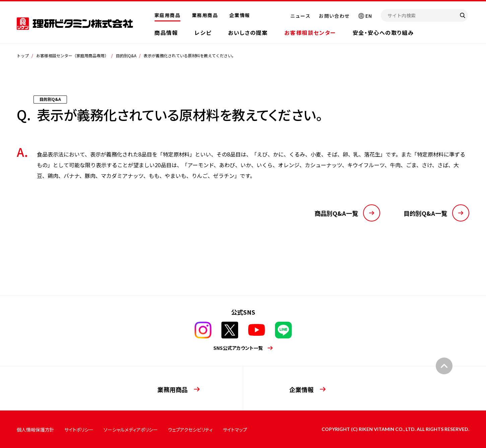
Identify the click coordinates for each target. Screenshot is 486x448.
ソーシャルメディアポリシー (131, 430)
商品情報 (166, 33)
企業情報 (240, 15)
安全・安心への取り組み (383, 33)
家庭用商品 (167, 15)
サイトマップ (235, 430)
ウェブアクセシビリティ (190, 430)
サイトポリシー (79, 430)
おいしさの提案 (248, 33)
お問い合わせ (334, 16)
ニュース (301, 16)
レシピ (203, 33)
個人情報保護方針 (36, 430)
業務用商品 (205, 15)
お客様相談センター (310, 33)
